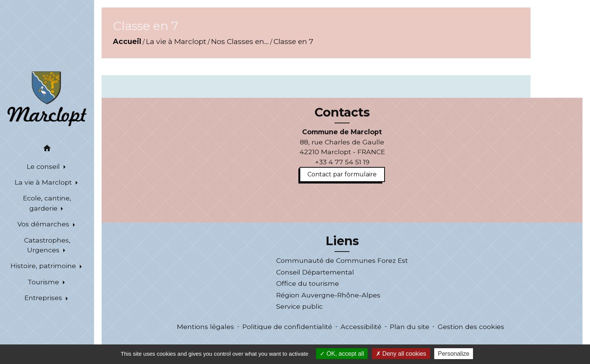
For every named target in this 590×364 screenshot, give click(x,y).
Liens (342, 241)
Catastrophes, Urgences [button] (47, 245)
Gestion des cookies (471, 327)
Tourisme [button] (44, 282)
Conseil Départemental (315, 272)
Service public (300, 306)
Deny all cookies (401, 354)
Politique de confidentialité (287, 327)
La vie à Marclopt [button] (44, 182)
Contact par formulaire (342, 174)
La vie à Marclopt (176, 41)
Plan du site (410, 327)
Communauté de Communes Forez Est (342, 260)
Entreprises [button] (44, 298)
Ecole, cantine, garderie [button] (47, 203)
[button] (47, 149)
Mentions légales (205, 327)
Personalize (454, 354)
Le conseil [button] (44, 166)
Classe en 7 (293, 41)
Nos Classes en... (240, 41)
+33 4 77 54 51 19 (342, 162)
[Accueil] (47, 98)
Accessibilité (361, 327)
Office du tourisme (308, 283)
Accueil (127, 41)
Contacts (342, 112)
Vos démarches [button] (44, 224)
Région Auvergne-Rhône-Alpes (328, 295)
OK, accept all (342, 354)
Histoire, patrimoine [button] (44, 266)
